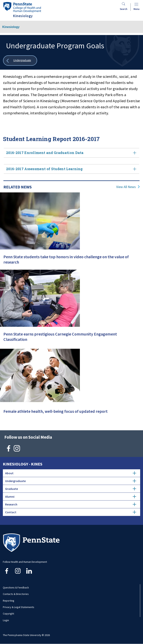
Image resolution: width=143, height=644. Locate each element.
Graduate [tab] (71, 489)
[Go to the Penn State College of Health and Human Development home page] (22, 7)
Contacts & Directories (16, 594)
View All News (126, 187)
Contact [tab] (71, 512)
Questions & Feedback (16, 587)
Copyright (8, 614)
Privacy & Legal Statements (19, 607)
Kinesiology (11, 27)
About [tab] (71, 473)
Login (6, 620)
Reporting (9, 601)
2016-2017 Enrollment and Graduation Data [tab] (71, 153)
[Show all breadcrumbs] (20, 61)
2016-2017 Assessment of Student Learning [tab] (71, 169)
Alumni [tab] (71, 497)
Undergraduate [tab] (71, 481)
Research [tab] (71, 504)
